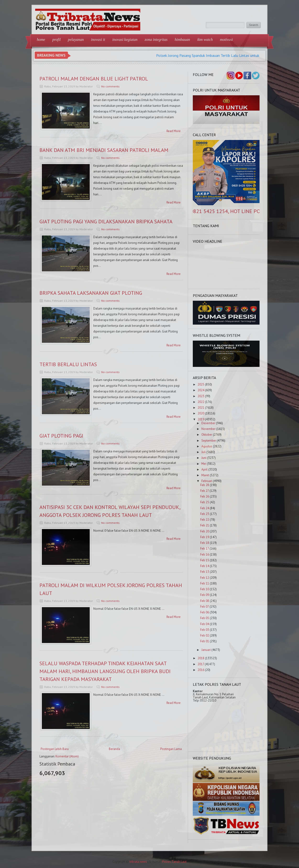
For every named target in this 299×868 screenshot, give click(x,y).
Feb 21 (205, 525)
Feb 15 (205, 560)
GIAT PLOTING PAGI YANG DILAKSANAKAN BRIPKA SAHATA (106, 221)
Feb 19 (205, 537)
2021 (201, 408)
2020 (201, 413)
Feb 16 (205, 555)
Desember (208, 423)
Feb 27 (205, 491)
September (209, 441)
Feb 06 (205, 612)
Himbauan (182, 40)
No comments (110, 86)
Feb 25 (205, 502)
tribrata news (138, 862)
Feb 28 (205, 485)
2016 (201, 670)
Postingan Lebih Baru (55, 749)
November (208, 429)
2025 (201, 384)
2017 (201, 664)
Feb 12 (205, 578)
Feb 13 (205, 572)
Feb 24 (205, 508)
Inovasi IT (98, 40)
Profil (57, 40)
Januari (206, 650)
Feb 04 (205, 624)
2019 (201, 419)
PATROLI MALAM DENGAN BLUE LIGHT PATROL (94, 79)
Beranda (114, 749)
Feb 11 (205, 583)
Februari (207, 481)
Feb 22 (205, 520)
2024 (201, 390)
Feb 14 (205, 566)
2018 (201, 658)
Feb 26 (205, 496)
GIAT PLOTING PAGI (61, 436)
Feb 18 (205, 543)
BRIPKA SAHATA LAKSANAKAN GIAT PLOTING (91, 293)
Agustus (207, 446)
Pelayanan (76, 40)
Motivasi (227, 40)
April (205, 469)
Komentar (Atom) (67, 756)
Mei (204, 464)
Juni (204, 458)
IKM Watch (205, 40)
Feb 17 (205, 549)
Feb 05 (205, 618)
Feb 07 (205, 607)
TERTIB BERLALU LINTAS (68, 364)
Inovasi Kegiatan (125, 40)
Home (41, 40)
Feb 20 (205, 531)
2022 (201, 402)
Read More (174, 131)
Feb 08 (205, 601)
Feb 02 (205, 635)
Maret (205, 475)
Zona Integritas (156, 40)
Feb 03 (205, 630)
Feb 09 (205, 595)
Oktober (207, 435)
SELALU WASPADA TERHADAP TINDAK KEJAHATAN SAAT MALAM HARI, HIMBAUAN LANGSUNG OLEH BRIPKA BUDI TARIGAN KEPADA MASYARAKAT (105, 671)
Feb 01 (205, 641)
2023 (201, 396)
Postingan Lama (171, 749)
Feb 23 (205, 514)
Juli (204, 452)
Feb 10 (205, 589)
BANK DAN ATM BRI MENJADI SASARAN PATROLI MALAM (104, 150)
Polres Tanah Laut (174, 862)
